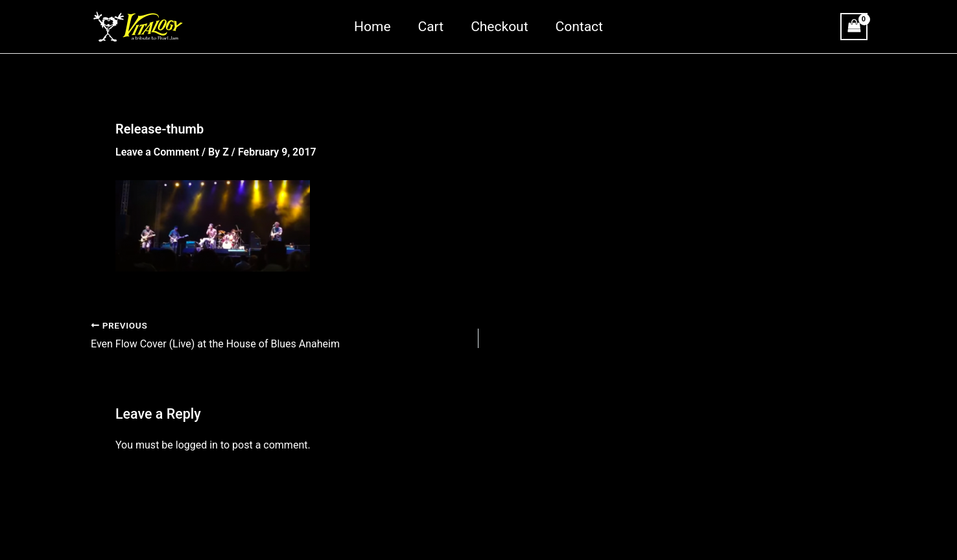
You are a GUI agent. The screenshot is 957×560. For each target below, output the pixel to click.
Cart (431, 27)
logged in (197, 445)
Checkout (499, 27)
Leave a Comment (157, 152)
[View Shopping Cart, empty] (854, 26)
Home (372, 27)
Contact (579, 27)
